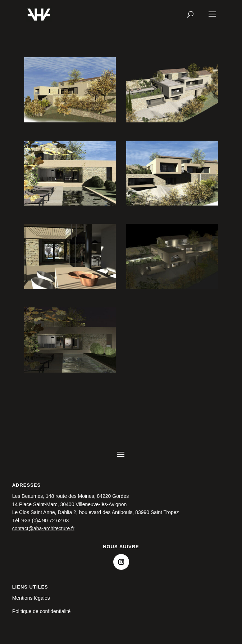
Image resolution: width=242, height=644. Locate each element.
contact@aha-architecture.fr (43, 528)
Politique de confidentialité (42, 611)
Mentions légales (31, 598)
